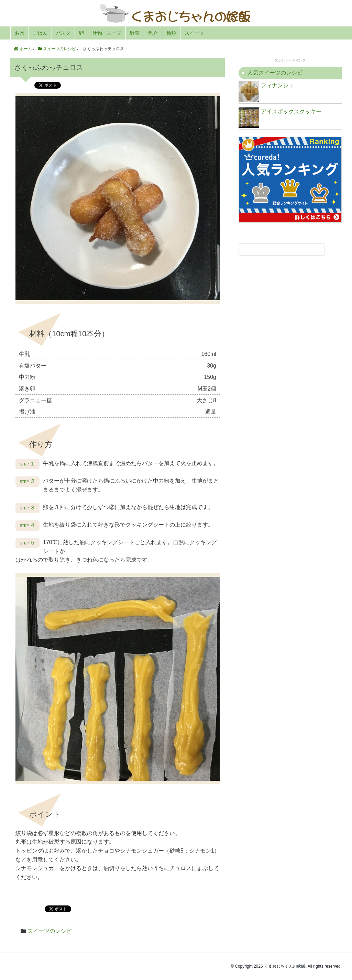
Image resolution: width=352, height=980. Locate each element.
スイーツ (194, 33)
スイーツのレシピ (49, 931)
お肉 (20, 33)
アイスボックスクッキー (280, 117)
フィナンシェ (266, 91)
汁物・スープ (107, 33)
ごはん (40, 33)
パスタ (63, 33)
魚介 (153, 33)
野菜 (135, 33)
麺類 (171, 33)
